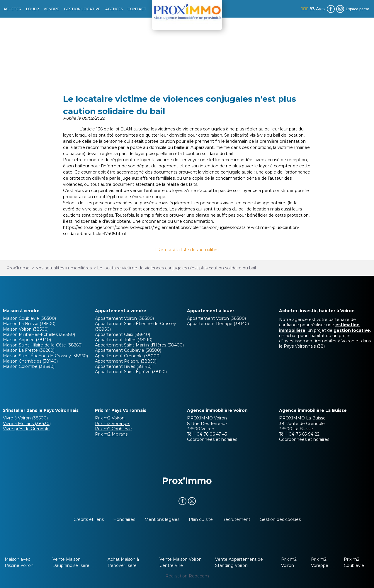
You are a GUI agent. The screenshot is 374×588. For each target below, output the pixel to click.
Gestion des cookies (280, 519)
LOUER (33, 9)
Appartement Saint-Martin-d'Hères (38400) (139, 345)
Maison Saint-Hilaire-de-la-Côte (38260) (43, 345)
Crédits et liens (89, 519)
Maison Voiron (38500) (26, 329)
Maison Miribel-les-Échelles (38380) (39, 334)
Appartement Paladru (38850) (126, 361)
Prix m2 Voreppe (113, 424)
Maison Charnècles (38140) (30, 361)
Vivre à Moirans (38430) (27, 424)
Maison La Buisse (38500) (29, 324)
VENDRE (51, 9)
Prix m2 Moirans (111, 434)
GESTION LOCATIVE (82, 9)
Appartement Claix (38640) (123, 334)
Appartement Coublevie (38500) (128, 350)
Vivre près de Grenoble (26, 429)
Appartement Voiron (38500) (124, 318)
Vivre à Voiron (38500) (25, 418)
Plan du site (201, 519)
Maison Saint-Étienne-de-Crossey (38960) (45, 356)
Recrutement (236, 519)
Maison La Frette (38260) (29, 350)
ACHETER (12, 9)
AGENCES (114, 9)
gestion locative (352, 330)
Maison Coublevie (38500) (29, 318)
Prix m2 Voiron (110, 418)
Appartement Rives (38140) (123, 366)
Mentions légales (162, 519)
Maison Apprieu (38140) (27, 340)
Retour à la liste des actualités (188, 250)
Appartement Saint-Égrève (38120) (131, 372)
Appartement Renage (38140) (218, 324)
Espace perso (358, 9)
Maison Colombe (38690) (29, 366)
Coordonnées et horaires (212, 439)
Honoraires (124, 519)
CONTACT (137, 9)
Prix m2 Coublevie (113, 429)
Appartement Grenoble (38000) (128, 356)
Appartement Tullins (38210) (124, 340)
